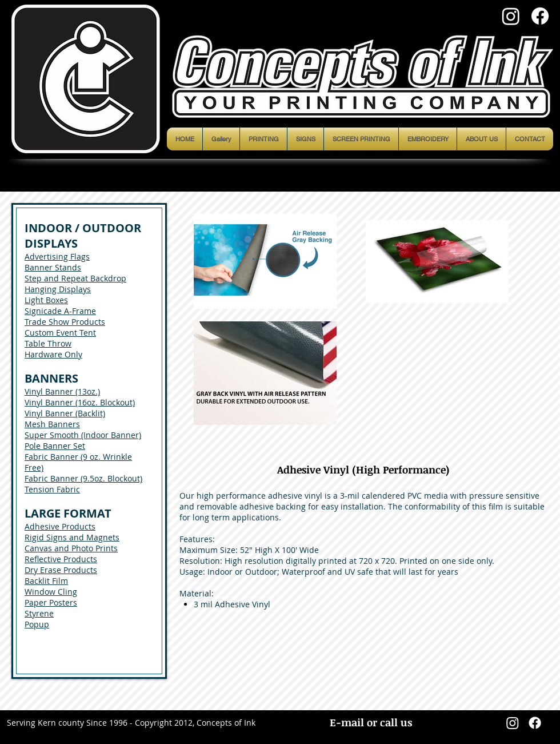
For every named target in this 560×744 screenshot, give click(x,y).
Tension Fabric (52, 489)
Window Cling (51, 592)
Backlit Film (46, 581)
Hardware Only (53, 354)
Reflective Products (61, 559)
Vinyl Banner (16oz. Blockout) (80, 402)
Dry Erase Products (61, 570)
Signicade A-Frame (60, 311)
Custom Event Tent (60, 333)
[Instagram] (511, 16)
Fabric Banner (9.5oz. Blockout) (83, 478)
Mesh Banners (52, 424)
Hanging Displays (58, 289)
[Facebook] (540, 16)
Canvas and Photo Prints (71, 548)
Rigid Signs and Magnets (72, 537)
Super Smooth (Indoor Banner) (83, 435)
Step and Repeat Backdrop (75, 278)
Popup (37, 624)
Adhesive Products (60, 526)
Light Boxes (46, 300)
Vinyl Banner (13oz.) (62, 391)
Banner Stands (53, 267)
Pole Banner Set (55, 446)
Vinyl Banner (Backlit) (65, 413)
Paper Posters (51, 602)
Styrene (39, 613)
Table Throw (48, 343)
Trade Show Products (65, 322)
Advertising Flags (57, 256)
